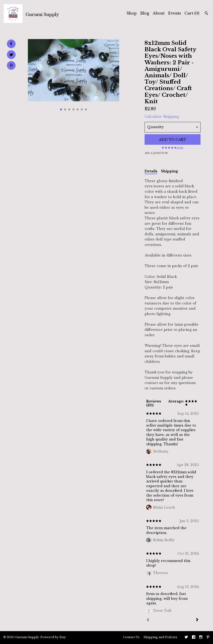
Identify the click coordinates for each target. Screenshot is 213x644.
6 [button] (82, 109)
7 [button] (86, 109)
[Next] (197, 620)
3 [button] (69, 109)
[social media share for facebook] (11, 44)
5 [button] (78, 109)
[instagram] (201, 638)
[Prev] (148, 620)
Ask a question (156, 153)
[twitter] (186, 638)
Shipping (170, 171)
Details (151, 171)
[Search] (206, 14)
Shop (132, 13)
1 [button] (61, 109)
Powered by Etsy (53, 637)
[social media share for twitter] (11, 55)
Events (175, 13)
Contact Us (131, 637)
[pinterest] (208, 638)
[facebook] (194, 638)
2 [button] (65, 109)
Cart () (192, 13)
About (159, 13)
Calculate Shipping (162, 117)
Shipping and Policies (160, 637)
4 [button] (73, 109)
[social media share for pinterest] (11, 66)
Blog (145, 13)
